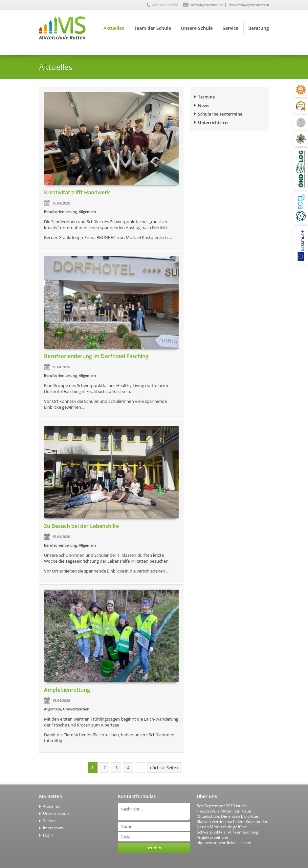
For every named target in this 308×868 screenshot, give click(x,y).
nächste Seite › (164, 768)
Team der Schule (153, 28)
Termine (206, 97)
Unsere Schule (197, 28)
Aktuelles (114, 28)
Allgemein (87, 212)
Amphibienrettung (67, 690)
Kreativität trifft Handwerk (77, 192)
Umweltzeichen (76, 709)
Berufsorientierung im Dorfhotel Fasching (96, 356)
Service (231, 28)
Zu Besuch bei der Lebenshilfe (81, 526)
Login (48, 835)
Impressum (53, 828)
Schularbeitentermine (220, 114)
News (204, 105)
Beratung (259, 28)
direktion (249, 5)
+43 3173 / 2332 (164, 5)
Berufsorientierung (60, 212)
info (207, 5)
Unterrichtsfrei (213, 122)
